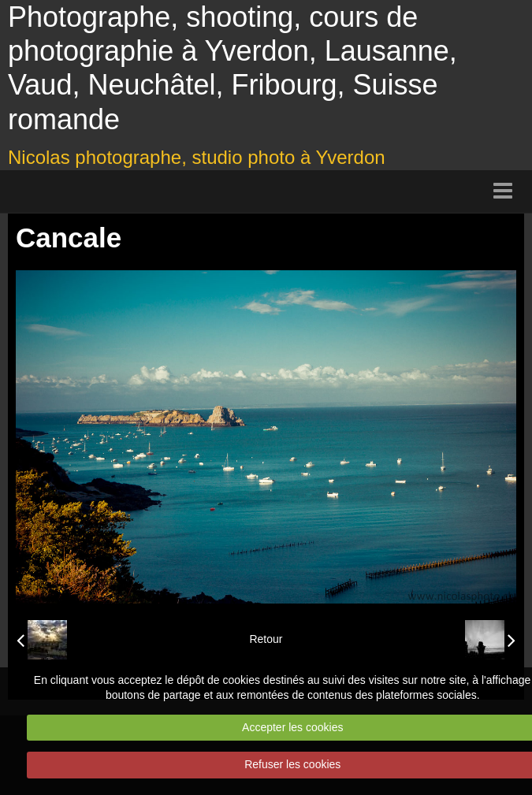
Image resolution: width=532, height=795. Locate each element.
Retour (266, 639)
